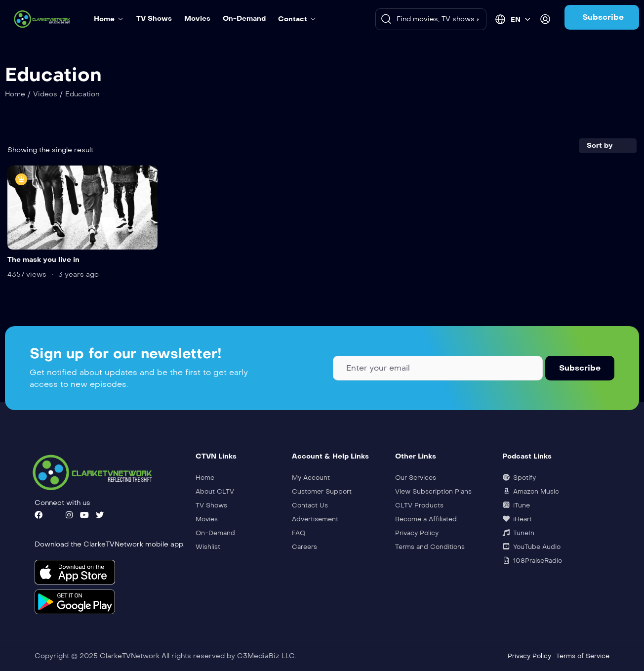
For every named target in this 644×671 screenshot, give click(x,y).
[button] (602, 17)
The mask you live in (43, 260)
